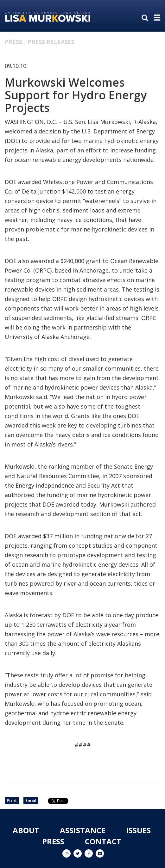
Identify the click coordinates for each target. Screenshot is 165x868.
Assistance (83, 830)
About (26, 830)
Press (13, 42)
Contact (103, 841)
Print (12, 800)
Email (31, 800)
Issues (138, 830)
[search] (146, 18)
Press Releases (51, 42)
